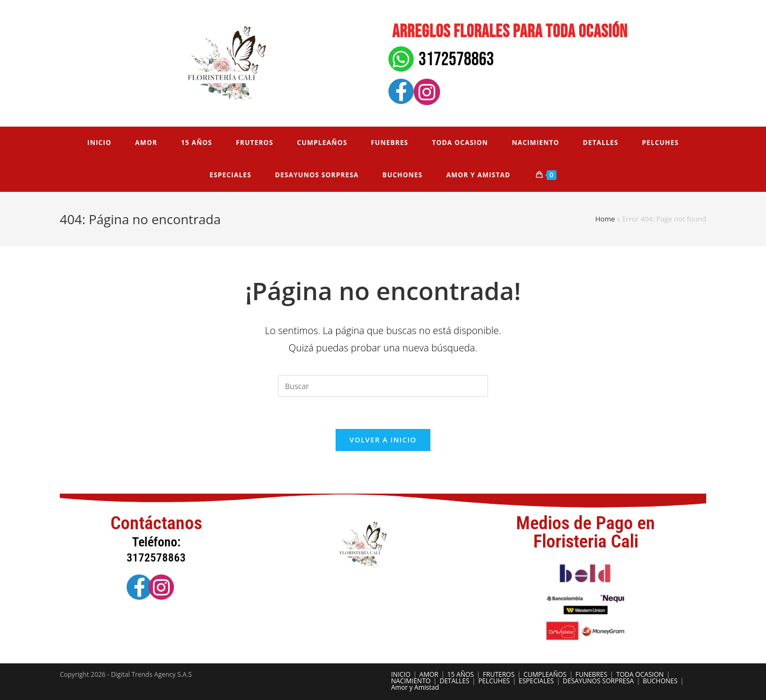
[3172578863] (401, 59)
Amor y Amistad (415, 687)
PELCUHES (494, 681)
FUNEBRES (591, 674)
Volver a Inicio (383, 440)
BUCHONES (660, 681)
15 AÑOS (460, 674)
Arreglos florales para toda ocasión (510, 32)
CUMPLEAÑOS (545, 674)
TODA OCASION (640, 674)
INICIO (401, 674)
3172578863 (456, 60)
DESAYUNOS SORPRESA (598, 681)
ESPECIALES (536, 681)
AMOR (429, 674)
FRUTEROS (499, 674)
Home (605, 219)
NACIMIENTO (411, 681)
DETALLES (454, 681)
